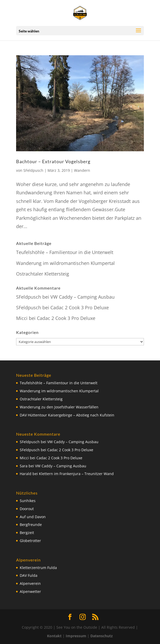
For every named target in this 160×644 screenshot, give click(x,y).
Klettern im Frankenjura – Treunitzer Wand (76, 474)
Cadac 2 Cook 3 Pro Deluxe (80, 307)
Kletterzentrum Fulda (38, 568)
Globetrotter (30, 541)
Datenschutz (102, 636)
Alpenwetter (30, 591)
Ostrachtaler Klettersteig (43, 274)
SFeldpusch (33, 170)
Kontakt (54, 636)
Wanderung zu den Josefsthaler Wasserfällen (59, 407)
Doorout (27, 509)
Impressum (76, 636)
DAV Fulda (29, 575)
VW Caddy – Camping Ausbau (82, 297)
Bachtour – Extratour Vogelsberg (53, 161)
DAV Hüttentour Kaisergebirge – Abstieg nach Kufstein (67, 415)
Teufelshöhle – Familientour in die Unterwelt (65, 252)
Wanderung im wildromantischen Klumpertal (65, 263)
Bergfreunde (31, 525)
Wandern (82, 170)
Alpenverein (30, 583)
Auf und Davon (33, 517)
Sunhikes (28, 501)
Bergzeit (27, 533)
